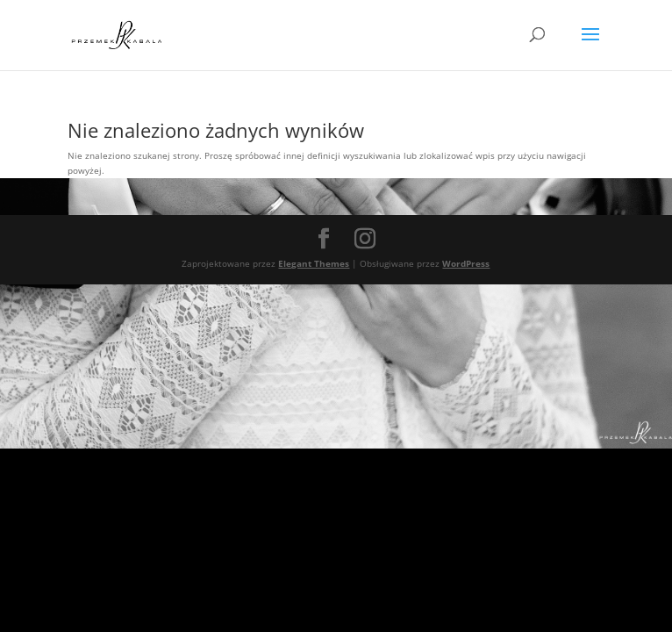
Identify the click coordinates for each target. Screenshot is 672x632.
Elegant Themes (314, 263)
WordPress (466, 263)
